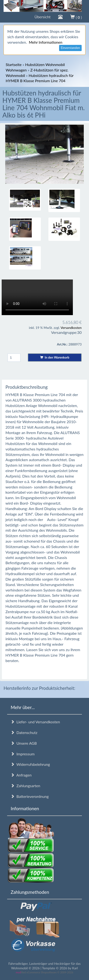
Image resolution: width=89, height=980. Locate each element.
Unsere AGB (24, 743)
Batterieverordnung (30, 796)
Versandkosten (71, 328)
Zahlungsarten (25, 786)
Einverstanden (70, 48)
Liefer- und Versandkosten (35, 722)
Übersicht (42, 17)
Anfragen (21, 775)
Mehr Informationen (45, 42)
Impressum (23, 754)
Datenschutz (24, 732)
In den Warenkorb (55, 357)
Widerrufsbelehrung (30, 764)
